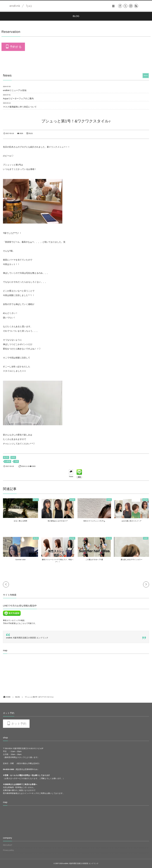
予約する (16, 47)
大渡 (16, 461)
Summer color (20, 560)
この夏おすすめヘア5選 (94, 560)
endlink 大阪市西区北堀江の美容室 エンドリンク (27, 638)
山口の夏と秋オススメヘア (132, 521)
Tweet (71, 477)
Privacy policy (8, 850)
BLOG (6, 457)
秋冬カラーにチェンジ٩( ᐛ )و (94, 521)
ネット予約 (19, 724)
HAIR (13, 457)
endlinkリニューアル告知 (15, 90)
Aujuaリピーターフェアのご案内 (18, 98)
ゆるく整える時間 (20, 521)
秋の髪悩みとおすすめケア (58, 521)
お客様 (8, 461)
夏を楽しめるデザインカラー (132, 560)
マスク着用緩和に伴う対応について (20, 107)
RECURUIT (8, 845)
